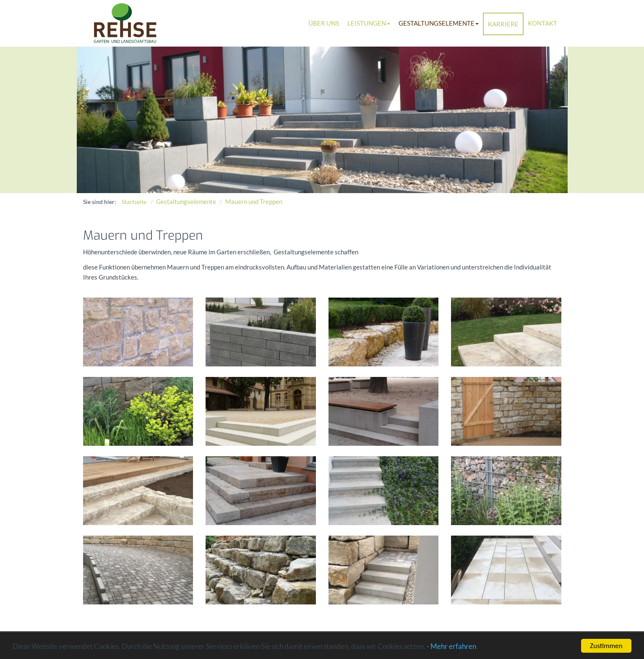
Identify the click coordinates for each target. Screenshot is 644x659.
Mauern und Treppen (254, 201)
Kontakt (542, 23)
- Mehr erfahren (451, 648)
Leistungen (369, 23)
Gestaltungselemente (439, 23)
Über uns (324, 23)
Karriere (503, 24)
